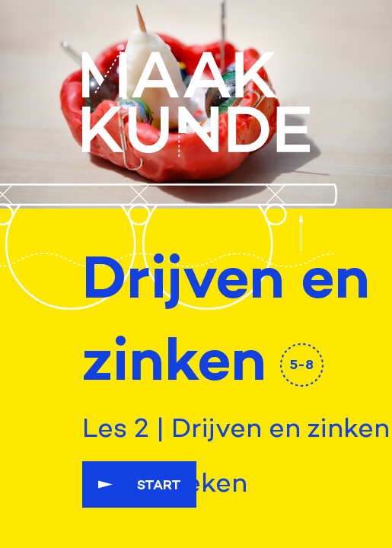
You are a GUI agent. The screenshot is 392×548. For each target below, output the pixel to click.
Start (159, 484)
